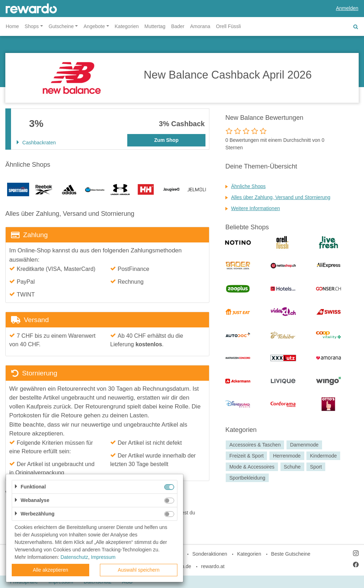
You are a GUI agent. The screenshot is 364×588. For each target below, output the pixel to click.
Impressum (103, 557)
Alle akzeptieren (50, 570)
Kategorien (127, 26)
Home (12, 26)
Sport (316, 467)
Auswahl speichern (139, 570)
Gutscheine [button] (61, 26)
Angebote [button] (94, 26)
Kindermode (323, 456)
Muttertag (155, 26)
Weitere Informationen (255, 208)
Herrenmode (287, 456)
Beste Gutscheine (291, 554)
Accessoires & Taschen (255, 445)
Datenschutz (74, 557)
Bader (178, 26)
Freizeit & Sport (246, 456)
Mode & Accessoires (252, 467)
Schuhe (292, 467)
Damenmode (304, 445)
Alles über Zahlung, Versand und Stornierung (281, 197)
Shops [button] (32, 26)
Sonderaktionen (210, 554)
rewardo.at (213, 566)
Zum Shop (166, 140)
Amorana (200, 26)
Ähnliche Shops (248, 186)
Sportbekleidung (247, 478)
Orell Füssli (229, 26)
